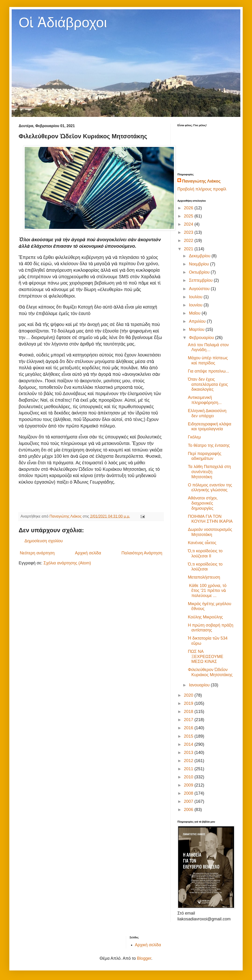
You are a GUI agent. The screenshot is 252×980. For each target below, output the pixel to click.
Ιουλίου (196, 297)
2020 (189, 695)
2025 (189, 216)
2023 (189, 232)
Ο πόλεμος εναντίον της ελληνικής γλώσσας (210, 488)
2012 (189, 761)
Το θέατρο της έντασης (209, 445)
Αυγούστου (200, 289)
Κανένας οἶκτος (202, 543)
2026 (189, 208)
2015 (189, 736)
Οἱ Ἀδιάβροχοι (63, 22)
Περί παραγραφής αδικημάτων (205, 456)
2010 (189, 777)
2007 (189, 801)
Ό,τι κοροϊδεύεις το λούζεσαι (205, 567)
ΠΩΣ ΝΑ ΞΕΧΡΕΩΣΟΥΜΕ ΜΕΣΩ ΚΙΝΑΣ (206, 656)
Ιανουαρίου (200, 685)
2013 (189, 753)
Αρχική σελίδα (88, 553)
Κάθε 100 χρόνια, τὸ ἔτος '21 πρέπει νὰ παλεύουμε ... (207, 591)
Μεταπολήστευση (204, 577)
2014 (189, 744)
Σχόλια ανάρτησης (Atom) (67, 563)
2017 (189, 720)
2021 (189, 249)
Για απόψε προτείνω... (209, 371)
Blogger (144, 958)
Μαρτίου (197, 329)
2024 (189, 224)
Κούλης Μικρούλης (205, 617)
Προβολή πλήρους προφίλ (202, 189)
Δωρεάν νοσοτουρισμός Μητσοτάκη (210, 532)
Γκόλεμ (194, 437)
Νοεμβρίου (199, 264)
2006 (189, 810)
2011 (189, 769)
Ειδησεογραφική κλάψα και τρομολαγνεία (210, 427)
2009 (189, 785)
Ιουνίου (196, 305)
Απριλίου (198, 321)
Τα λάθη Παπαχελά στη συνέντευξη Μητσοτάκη (209, 472)
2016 (189, 728)
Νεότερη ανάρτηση (37, 553)
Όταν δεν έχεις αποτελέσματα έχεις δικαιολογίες (208, 384)
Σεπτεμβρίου (201, 280)
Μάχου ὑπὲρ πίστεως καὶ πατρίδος (208, 360)
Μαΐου (195, 313)
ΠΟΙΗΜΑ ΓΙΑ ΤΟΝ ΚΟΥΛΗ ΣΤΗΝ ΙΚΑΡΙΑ (210, 519)
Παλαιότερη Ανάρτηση (142, 553)
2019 (189, 703)
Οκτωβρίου (200, 272)
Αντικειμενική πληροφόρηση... (205, 400)
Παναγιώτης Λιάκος (201, 181)
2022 (189, 241)
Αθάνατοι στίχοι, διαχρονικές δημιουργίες (203, 503)
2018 (189, 712)
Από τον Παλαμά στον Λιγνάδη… (208, 347)
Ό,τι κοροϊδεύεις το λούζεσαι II (205, 553)
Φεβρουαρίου (202, 338)
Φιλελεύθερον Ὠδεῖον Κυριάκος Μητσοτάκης (210, 672)
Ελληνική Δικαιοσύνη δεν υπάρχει (207, 413)
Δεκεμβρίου (200, 256)
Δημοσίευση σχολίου (44, 541)
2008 (189, 793)
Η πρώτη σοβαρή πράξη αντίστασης (211, 628)
